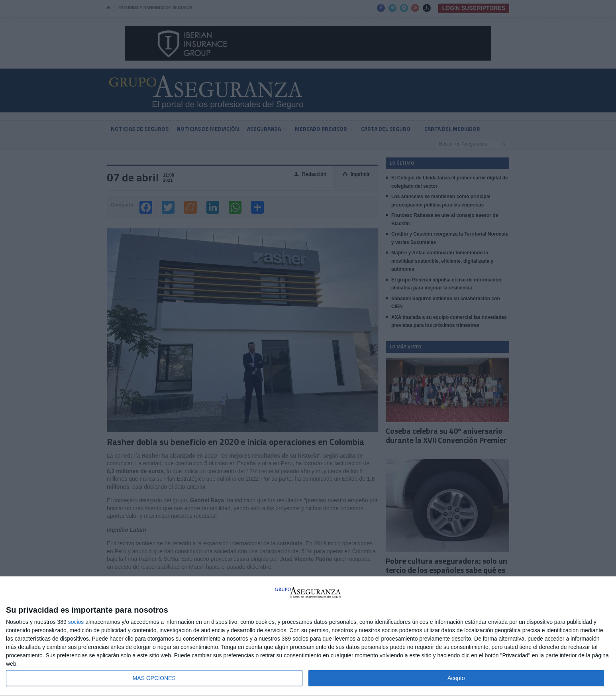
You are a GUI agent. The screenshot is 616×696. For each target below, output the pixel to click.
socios (76, 622)
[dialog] (308, 636)
